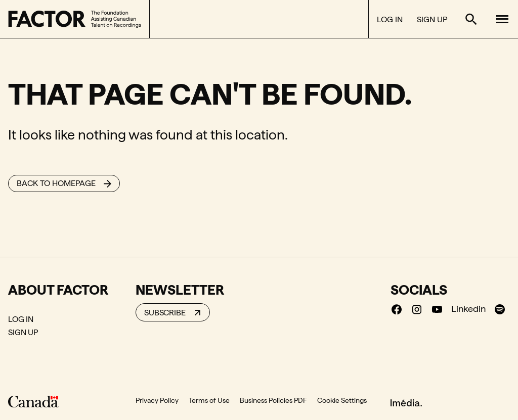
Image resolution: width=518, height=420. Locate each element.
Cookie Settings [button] (342, 400)
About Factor (58, 290)
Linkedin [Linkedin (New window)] (468, 309)
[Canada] (33, 401)
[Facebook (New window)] (397, 309)
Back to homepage (56, 183)
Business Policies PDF (273, 400)
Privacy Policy (157, 400)
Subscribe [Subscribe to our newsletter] (165, 313)
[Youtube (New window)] (437, 309)
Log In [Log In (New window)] (390, 19)
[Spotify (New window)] (500, 309)
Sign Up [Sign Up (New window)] (432, 19)
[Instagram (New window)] (417, 309)
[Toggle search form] (471, 19)
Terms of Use (209, 400)
